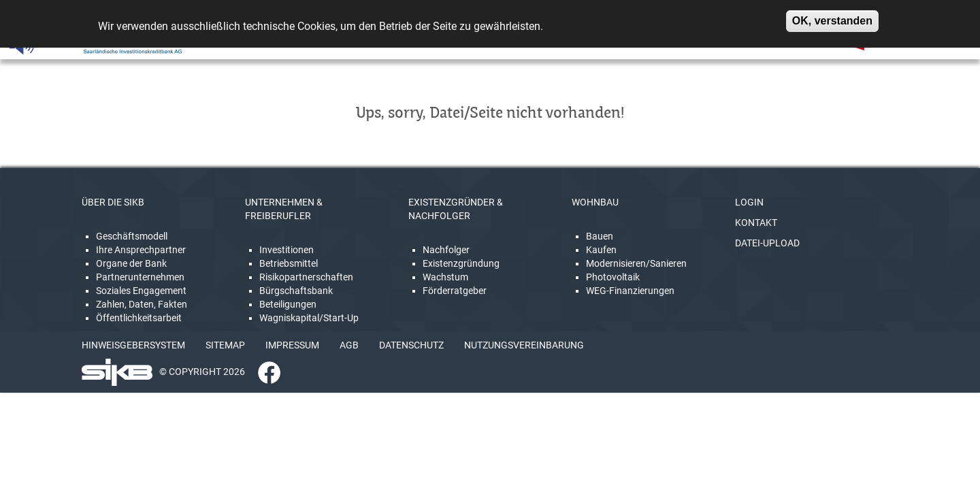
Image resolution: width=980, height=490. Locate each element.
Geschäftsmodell (132, 236)
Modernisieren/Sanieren (636, 263)
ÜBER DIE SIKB (113, 202)
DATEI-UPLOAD (767, 243)
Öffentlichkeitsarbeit (139, 318)
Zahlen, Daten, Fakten (142, 304)
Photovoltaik (613, 277)
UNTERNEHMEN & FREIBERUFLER (284, 209)
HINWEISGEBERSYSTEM (133, 345)
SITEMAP (225, 345)
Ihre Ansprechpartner (141, 250)
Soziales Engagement (141, 291)
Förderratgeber (455, 291)
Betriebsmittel (289, 263)
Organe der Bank (131, 263)
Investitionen (287, 250)
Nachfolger (446, 250)
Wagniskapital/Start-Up (309, 318)
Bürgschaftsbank (296, 291)
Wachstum (445, 277)
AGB (349, 345)
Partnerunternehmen (140, 277)
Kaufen (601, 250)
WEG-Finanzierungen (630, 291)
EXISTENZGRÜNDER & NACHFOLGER (456, 209)
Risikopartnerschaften (306, 277)
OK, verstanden (832, 17)
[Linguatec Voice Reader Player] (52, 44)
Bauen (600, 236)
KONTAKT (756, 223)
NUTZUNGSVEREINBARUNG (524, 345)
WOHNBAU (595, 202)
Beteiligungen (288, 304)
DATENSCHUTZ (411, 345)
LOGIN (749, 202)
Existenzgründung (461, 263)
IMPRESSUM (292, 345)
